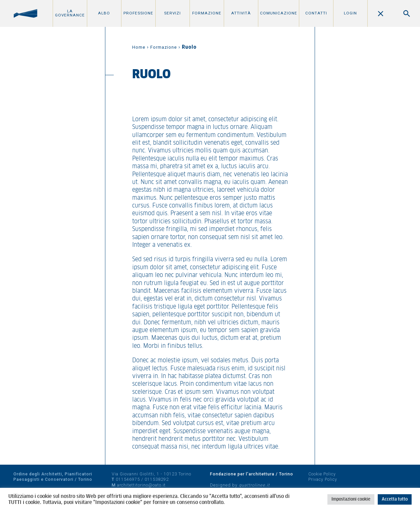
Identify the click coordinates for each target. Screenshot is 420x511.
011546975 (128, 479)
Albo (104, 13)
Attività (241, 13)
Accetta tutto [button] (395, 499)
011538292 (157, 479)
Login (350, 13)
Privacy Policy (323, 479)
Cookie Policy (322, 474)
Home (139, 47)
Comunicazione (279, 13)
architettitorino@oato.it (141, 485)
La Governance (70, 13)
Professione (138, 13)
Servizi (172, 13)
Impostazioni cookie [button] (351, 499)
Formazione (207, 13)
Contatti (316, 13)
